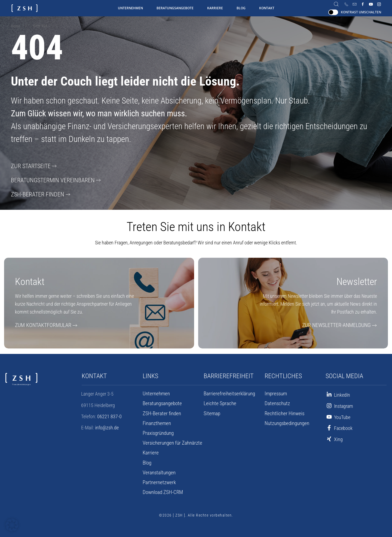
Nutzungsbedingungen (286, 422)
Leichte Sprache (219, 402)
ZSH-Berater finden (35, 193)
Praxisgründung (158, 432)
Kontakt (267, 8)
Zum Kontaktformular (40, 324)
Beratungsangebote (175, 8)
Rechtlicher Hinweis (283, 412)
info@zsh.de (107, 426)
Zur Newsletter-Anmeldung (340, 324)
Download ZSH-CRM (162, 491)
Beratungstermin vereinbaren (49, 179)
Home (15, 26)
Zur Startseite (29, 166)
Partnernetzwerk (158, 481)
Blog (241, 8)
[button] (12, 525)
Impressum (275, 392)
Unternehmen (130, 8)
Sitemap (211, 412)
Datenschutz (276, 402)
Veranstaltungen (158, 471)
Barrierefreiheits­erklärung (227, 392)
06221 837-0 (109, 415)
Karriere (215, 8)
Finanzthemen (156, 422)
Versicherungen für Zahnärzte (171, 441)
